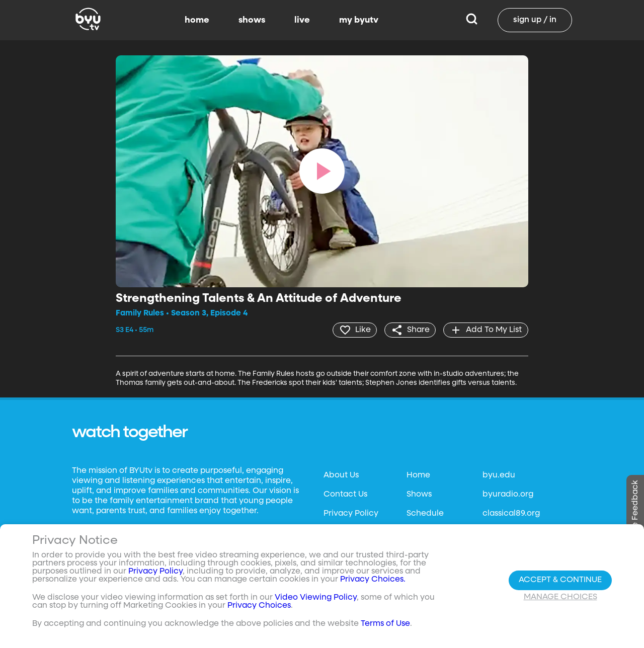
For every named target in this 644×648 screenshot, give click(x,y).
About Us (341, 475)
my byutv (359, 20)
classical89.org (511, 514)
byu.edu (499, 475)
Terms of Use (385, 624)
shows (252, 20)
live (302, 20)
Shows (419, 495)
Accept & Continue (560, 580)
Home (418, 475)
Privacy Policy (351, 514)
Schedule (425, 514)
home (197, 20)
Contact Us (345, 495)
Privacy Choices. (373, 580)
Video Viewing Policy (316, 598)
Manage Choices (560, 597)
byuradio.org (508, 495)
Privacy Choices (259, 606)
